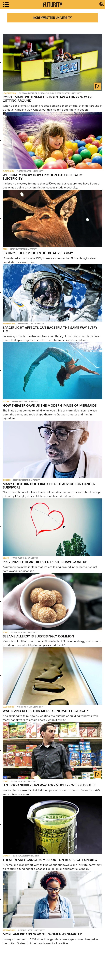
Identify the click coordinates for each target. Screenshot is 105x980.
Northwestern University (68, 93)
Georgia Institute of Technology (36, 93)
